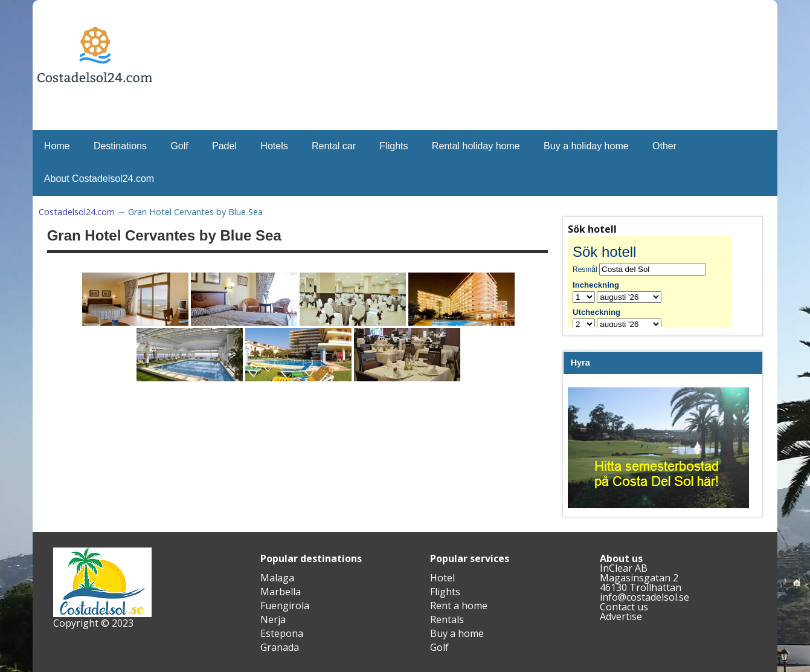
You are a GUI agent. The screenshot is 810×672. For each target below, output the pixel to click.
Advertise (621, 616)
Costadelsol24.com (77, 212)
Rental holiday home (476, 146)
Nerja (273, 619)
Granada (280, 647)
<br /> (658, 282)
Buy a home (457, 633)
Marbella (281, 592)
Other (664, 146)
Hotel (442, 578)
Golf (179, 146)
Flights (394, 146)
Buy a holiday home (586, 146)
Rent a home (459, 606)
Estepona (282, 633)
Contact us (624, 607)
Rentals (447, 619)
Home (57, 146)
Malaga (277, 578)
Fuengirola (285, 606)
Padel (224, 146)
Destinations (120, 146)
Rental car (334, 146)
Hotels (274, 146)
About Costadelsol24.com (99, 179)
